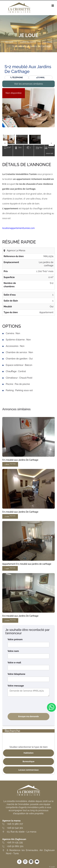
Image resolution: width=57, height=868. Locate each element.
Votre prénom (15, 639)
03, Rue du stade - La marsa (22, 832)
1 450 (10, 568)
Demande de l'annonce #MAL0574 (28, 692)
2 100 (10, 516)
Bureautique (28, 761)
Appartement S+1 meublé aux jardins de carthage (27, 564)
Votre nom (13, 651)
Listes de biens (28, 42)
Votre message (16, 686)
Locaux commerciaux (28, 770)
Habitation (28, 753)
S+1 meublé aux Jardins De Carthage (20, 460)
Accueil (9, 42)
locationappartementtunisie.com (18, 228)
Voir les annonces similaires (29, 84)
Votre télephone (16, 674)
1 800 (10, 464)
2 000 (10, 620)
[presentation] (31, 705)
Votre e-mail (14, 663)
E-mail (40, 78)
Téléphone (17, 78)
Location (47, 42)
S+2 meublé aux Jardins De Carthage (20, 616)
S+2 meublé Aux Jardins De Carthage (32, 46)
